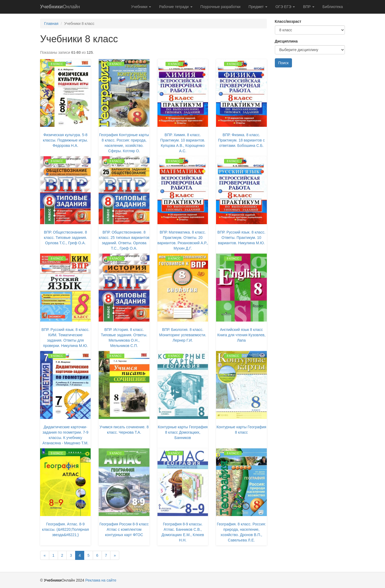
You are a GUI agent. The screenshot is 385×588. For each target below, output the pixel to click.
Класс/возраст (288, 21)
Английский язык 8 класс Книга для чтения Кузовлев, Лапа (241, 335)
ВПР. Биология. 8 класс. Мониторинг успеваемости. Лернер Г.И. (183, 335)
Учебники (141, 7)
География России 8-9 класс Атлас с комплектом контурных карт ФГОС (124, 529)
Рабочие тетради (176, 7)
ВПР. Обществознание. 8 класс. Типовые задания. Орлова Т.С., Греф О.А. (66, 238)
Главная (51, 24)
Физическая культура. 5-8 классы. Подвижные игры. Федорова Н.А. (65, 140)
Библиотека (333, 7)
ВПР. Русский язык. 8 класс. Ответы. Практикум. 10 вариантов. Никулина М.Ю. (241, 238)
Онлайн (60, 7)
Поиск (284, 63)
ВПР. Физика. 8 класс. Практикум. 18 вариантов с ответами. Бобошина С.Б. (241, 140)
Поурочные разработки (221, 7)
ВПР (309, 7)
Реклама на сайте (101, 580)
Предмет (258, 7)
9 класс (57, 356)
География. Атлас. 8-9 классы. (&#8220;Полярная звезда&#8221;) (65, 529)
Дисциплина (286, 41)
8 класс (57, 64)
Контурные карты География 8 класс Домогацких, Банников (183, 432)
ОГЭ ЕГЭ (285, 7)
